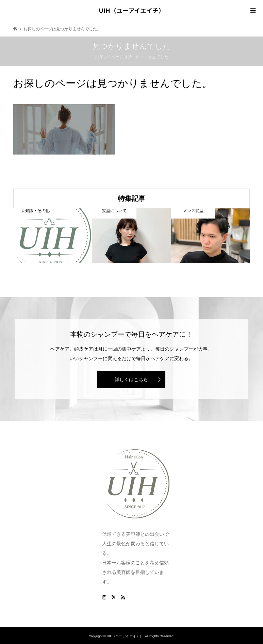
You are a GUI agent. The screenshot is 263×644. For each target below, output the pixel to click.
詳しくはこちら (131, 380)
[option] (53, 235)
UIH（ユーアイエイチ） (132, 10)
